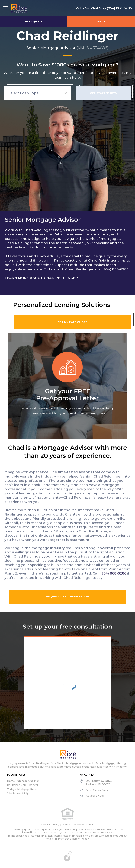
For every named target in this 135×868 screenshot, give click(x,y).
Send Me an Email (97, 790)
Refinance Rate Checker (23, 785)
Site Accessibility (18, 793)
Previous (4, 382)
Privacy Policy (50, 825)
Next (131, 382)
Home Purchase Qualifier (23, 781)
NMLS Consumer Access (78, 825)
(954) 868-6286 (118, 8)
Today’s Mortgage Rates (22, 789)
